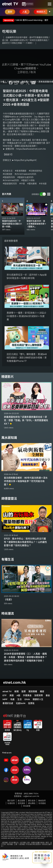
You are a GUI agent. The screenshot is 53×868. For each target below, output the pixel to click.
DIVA (27, 699)
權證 (42, 691)
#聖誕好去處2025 (25, 177)
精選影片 (8, 377)
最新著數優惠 (11, 241)
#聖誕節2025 (9, 177)
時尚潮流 (8, 613)
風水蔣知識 (9, 438)
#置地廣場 (32, 184)
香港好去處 (8, 703)
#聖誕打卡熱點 (28, 180)
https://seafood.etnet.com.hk (31, 149)
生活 (20, 699)
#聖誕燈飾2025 (10, 184)
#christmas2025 (11, 180)
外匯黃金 (27, 695)
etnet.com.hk (15, 682)
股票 (24, 691)
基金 (48, 695)
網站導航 (32, 803)
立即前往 (23, 72)
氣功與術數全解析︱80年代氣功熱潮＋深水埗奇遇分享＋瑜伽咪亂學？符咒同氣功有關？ (26, 481)
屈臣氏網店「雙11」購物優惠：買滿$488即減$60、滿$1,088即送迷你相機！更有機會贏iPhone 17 (27, 358)
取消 (33, 72)
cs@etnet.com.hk (31, 796)
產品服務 (21, 801)
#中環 (22, 184)
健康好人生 (38, 699)
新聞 (17, 691)
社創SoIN (21, 703)
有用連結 (42, 803)
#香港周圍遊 (21, 171)
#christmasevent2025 (25, 174)
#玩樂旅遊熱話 (35, 171)
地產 (12, 699)
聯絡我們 (42, 801)
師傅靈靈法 (9, 499)
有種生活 (8, 559)
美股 (12, 695)
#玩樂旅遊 (7, 174)
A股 (18, 695)
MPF (5, 699)
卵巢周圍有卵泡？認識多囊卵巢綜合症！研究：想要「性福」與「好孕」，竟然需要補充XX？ (26, 420)
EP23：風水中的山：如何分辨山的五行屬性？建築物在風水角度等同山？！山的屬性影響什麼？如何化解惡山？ (25, 542)
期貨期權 (33, 691)
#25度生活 (8, 171)
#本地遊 (43, 184)
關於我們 (11, 801)
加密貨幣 (39, 695)
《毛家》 (8, 600)
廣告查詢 (32, 801)
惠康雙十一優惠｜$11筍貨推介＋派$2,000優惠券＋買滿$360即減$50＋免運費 (26, 316)
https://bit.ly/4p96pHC (25, 160)
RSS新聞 (27, 806)
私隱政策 (11, 803)
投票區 (31, 703)
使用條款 (21, 803)
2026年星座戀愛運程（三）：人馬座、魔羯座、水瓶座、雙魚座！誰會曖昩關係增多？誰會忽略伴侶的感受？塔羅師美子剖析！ (25, 657)
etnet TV (7, 691)
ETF (5, 695)
